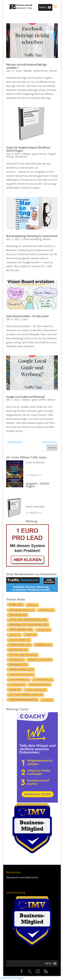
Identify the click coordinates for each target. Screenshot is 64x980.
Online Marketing (32, 239)
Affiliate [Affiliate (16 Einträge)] (43, 645)
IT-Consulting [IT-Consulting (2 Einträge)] (17, 684)
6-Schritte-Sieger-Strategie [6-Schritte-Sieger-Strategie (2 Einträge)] (23, 655)
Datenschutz (31, 877)
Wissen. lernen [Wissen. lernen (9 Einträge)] (40, 659)
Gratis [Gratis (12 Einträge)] (16, 604)
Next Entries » (50, 442)
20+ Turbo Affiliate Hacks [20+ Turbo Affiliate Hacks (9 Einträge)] (26, 694)
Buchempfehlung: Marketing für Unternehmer (32, 236)
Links (25, 319)
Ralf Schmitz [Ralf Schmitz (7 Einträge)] (18, 650)
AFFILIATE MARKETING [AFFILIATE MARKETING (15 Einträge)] (28, 620)
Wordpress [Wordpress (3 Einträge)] (46, 610)
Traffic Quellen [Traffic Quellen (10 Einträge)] (21, 629)
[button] (43, 7)
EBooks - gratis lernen (36, 71)
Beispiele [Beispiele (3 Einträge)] (44, 629)
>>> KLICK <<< (34, 475)
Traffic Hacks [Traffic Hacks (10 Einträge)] (20, 645)
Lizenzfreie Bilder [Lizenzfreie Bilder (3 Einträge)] (19, 640)
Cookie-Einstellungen (12, 978)
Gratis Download (35, 462)
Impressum (12, 877)
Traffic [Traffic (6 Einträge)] (31, 634)
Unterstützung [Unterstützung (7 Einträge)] (40, 684)
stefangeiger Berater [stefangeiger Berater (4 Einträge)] (22, 610)
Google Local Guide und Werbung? (25, 397)
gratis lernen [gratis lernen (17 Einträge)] (21, 669)
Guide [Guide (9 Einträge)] (15, 689)
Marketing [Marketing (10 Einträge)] (18, 615)
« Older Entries (14, 442)
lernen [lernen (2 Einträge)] (47, 700)
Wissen (53, 71)
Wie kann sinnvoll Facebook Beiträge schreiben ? (26, 66)
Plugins (52, 154)
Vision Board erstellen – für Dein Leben (28, 316)
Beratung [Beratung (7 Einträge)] (16, 659)
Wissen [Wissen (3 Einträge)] (15, 635)
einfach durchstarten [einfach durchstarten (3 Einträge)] (21, 674)
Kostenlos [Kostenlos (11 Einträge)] (18, 664)
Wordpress (21, 157)
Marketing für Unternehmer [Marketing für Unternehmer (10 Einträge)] (28, 624)
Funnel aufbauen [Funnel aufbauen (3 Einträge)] (36, 689)
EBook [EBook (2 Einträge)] (32, 605)
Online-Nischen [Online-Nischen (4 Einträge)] (19, 679)
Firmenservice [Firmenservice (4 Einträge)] (43, 679)
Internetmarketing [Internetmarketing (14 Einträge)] (23, 699)
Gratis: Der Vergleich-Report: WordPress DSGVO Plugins (28, 149)
